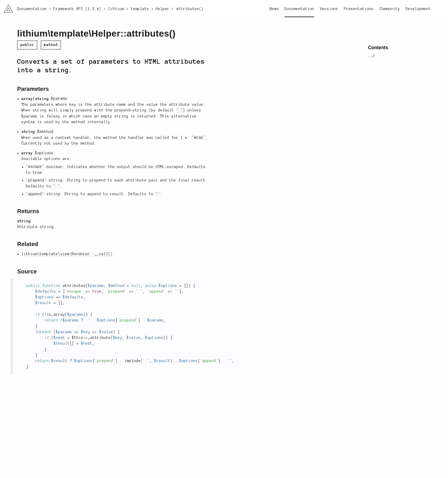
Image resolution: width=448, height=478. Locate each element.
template (69, 33)
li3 (6, 7)
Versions (329, 9)
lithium (32, 33)
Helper (106, 33)
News (274, 9)
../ (371, 56)
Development (418, 9)
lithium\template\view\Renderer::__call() (67, 254)
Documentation (299, 9)
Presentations (359, 9)
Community (390, 9)
